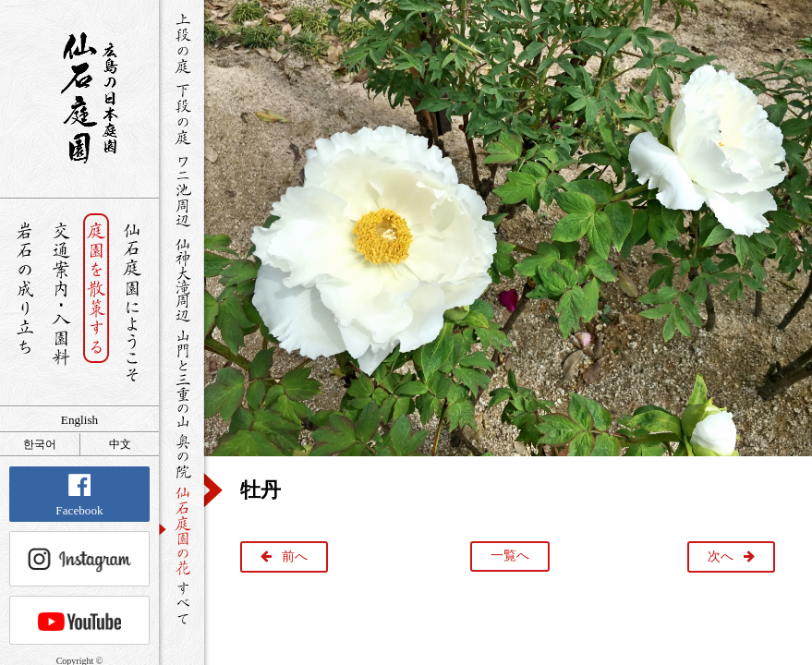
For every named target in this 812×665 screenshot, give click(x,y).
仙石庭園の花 (182, 529)
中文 (120, 444)
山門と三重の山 (182, 378)
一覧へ (510, 556)
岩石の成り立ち (24, 302)
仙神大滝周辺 (182, 279)
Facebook (79, 496)
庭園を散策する (97, 302)
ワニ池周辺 (182, 190)
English (79, 420)
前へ (295, 556)
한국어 (40, 444)
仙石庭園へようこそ (133, 302)
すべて (182, 603)
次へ (721, 556)
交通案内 (61, 302)
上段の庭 (182, 43)
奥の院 (182, 456)
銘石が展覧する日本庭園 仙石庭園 (79, 98)
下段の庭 (182, 114)
